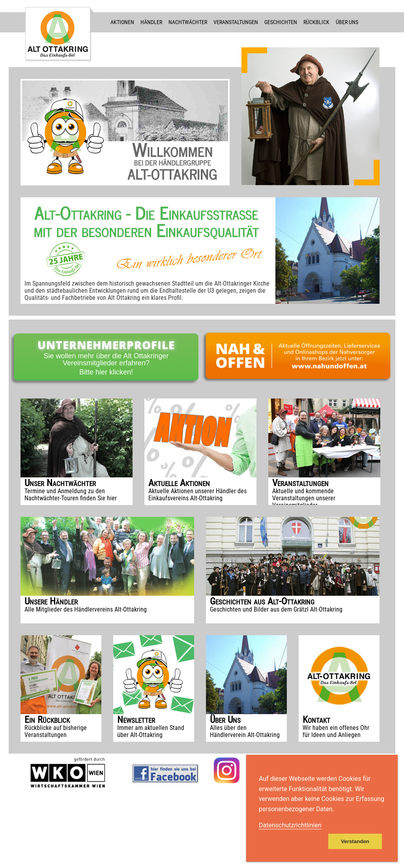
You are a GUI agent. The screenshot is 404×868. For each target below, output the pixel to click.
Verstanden (355, 841)
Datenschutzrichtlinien (290, 825)
